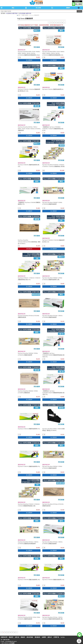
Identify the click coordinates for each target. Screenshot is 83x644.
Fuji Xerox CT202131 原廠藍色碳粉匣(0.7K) (29, 466)
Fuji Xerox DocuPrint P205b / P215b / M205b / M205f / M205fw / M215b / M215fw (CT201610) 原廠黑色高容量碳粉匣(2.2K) (53, 53)
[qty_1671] (19, 397)
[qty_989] (19, 171)
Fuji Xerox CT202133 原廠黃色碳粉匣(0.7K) (29, 429)
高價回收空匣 (4, 637)
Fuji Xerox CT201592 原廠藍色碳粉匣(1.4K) (53, 580)
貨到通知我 (29, 249)
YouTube (63, 637)
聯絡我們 (11, 637)
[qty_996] (19, 472)
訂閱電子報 (56, 637)
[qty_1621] (19, 510)
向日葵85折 (9, 13)
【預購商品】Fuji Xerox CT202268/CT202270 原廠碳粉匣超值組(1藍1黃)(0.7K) (53, 393)
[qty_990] (44, 95)
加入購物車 (29, 60)
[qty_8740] (44, 510)
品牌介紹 (17, 637)
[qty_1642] (19, 623)
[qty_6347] (44, 397)
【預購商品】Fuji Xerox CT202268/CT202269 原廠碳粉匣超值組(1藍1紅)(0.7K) (53, 355)
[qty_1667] (44, 208)
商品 (13, 8)
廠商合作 (50, 637)
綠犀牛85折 (28, 13)
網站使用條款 (30, 637)
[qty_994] (19, 435)
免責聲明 (44, 637)
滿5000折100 (22, 50)
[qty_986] (19, 57)
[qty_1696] (44, 133)
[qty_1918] (19, 95)
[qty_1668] (19, 359)
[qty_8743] (19, 321)
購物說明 (23, 637)
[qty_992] (19, 585)
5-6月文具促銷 (22, 13)
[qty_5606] (44, 548)
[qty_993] (44, 585)
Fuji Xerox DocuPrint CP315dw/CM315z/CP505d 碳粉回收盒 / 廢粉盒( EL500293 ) (29, 242)
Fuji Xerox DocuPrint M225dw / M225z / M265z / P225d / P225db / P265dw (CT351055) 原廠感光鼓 (29, 129)
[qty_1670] (44, 472)
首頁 (19, 15)
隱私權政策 (37, 637)
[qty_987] (44, 57)
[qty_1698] (19, 284)
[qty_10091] (19, 246)
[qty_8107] (44, 435)
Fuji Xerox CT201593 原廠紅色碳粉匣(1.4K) (29, 580)
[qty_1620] (43, 171)
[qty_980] (19, 208)
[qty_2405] (19, 133)
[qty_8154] (44, 623)
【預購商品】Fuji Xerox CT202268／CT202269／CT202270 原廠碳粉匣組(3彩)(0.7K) (53, 129)
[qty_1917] (44, 246)
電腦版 (77, 1)
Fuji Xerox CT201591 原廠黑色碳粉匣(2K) (53, 89)
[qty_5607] (44, 321)
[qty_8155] (19, 548)
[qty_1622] (44, 284)
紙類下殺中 (15, 13)
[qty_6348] (44, 359)
